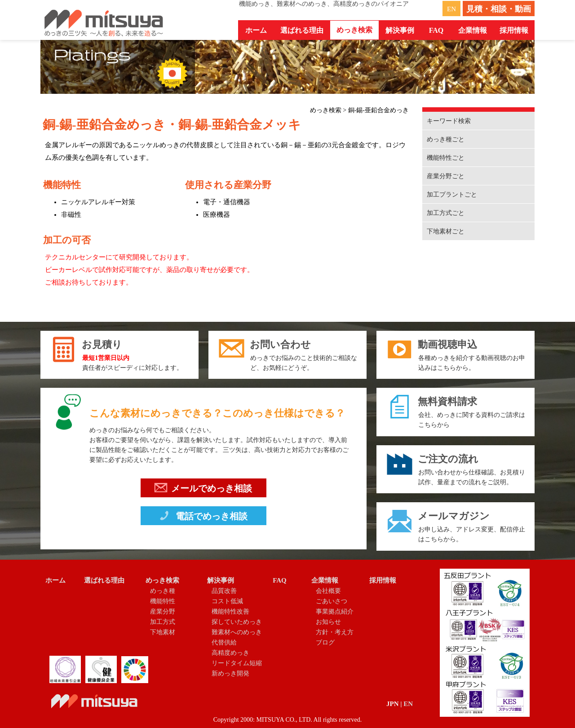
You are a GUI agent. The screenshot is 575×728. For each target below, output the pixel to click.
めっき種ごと (446, 139)
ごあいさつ (332, 601)
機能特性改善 (230, 612)
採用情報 (514, 30)
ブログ (325, 642)
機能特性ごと (446, 158)
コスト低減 (227, 601)
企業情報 (325, 580)
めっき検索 (162, 580)
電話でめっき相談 (203, 517)
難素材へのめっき (237, 632)
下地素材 (163, 632)
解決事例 (221, 580)
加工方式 (163, 622)
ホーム (256, 30)
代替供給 (224, 642)
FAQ (436, 30)
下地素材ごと (446, 231)
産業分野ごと (446, 176)
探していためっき (237, 622)
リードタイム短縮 (237, 663)
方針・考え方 (335, 632)
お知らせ (328, 622)
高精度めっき (230, 653)
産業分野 (163, 612)
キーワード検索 (449, 121)
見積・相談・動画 (499, 9)
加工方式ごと (446, 213)
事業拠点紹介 (335, 612)
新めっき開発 (230, 673)
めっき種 (163, 591)
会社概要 (328, 591)
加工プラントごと (452, 195)
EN (451, 9)
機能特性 (163, 601)
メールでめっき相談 (203, 490)
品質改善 (224, 591)
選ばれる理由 (302, 30)
